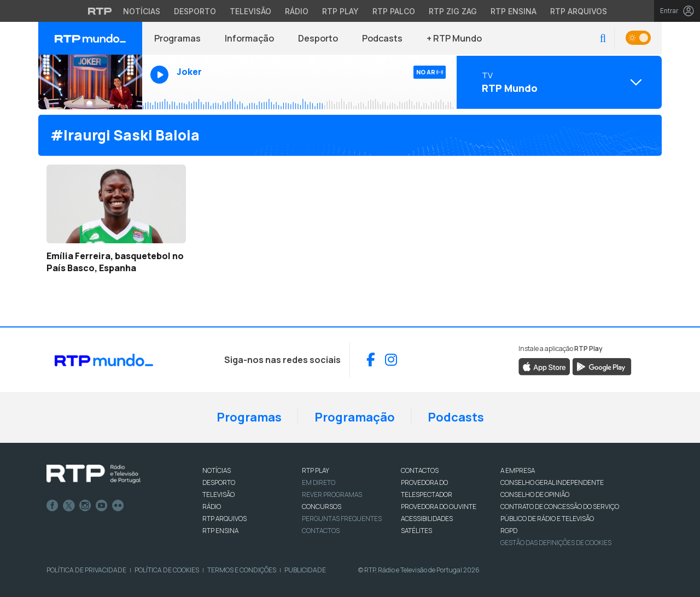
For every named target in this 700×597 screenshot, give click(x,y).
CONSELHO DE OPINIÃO (535, 494)
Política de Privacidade (86, 570)
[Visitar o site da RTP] (100, 11)
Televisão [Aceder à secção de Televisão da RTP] (250, 11)
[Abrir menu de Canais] (558, 82)
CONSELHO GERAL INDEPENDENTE (552, 482)
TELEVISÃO (218, 494)
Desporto (318, 38)
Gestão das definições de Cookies (556, 543)
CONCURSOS (322, 507)
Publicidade (305, 570)
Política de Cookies (167, 570)
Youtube (102, 506)
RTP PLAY (316, 470)
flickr (118, 506)
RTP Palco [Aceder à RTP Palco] (394, 11)
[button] (603, 39)
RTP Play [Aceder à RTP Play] (340, 11)
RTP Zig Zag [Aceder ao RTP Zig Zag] (453, 11)
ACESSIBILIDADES (427, 519)
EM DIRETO (319, 482)
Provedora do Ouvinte (439, 507)
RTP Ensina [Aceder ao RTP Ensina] (514, 11)
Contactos (321, 531)
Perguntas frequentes (342, 519)
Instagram (85, 506)
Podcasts (382, 38)
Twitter (69, 506)
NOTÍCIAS (217, 470)
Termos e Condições (242, 570)
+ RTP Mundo (454, 38)
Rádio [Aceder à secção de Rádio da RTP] (297, 11)
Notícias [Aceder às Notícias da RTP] (142, 11)
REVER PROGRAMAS (332, 494)
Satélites (416, 531)
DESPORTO (219, 482)
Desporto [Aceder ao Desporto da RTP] (195, 11)
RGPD (509, 531)
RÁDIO (212, 507)
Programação (355, 417)
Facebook (52, 506)
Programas (177, 38)
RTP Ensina (220, 531)
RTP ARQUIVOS (224, 519)
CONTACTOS (420, 470)
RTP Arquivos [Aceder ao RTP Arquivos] (579, 11)
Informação (249, 38)
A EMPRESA (518, 470)
